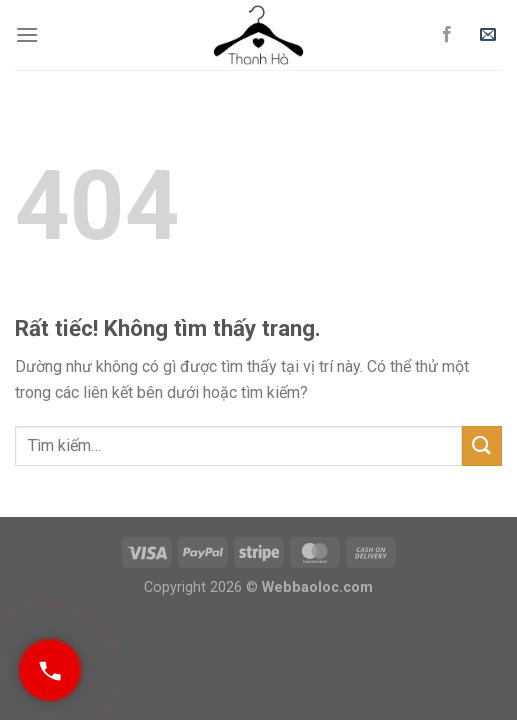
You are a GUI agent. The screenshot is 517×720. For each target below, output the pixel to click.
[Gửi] (482, 445)
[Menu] (27, 34)
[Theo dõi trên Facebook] (447, 35)
